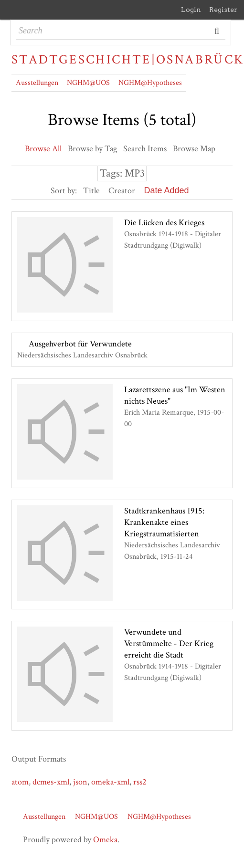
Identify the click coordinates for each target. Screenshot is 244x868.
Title (91, 191)
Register (223, 10)
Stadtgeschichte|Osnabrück (122, 60)
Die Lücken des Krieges (164, 223)
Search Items (145, 149)
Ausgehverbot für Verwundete (80, 344)
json (80, 782)
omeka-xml (110, 782)
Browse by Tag (92, 149)
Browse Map (194, 149)
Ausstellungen (37, 83)
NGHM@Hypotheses (150, 83)
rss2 (140, 782)
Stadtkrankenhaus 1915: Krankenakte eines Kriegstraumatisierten (164, 522)
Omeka (105, 840)
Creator (122, 191)
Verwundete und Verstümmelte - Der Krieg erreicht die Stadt (169, 643)
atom (20, 782)
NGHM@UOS (88, 83)
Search (217, 31)
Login (191, 10)
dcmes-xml (51, 782)
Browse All (43, 149)
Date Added (166, 190)
